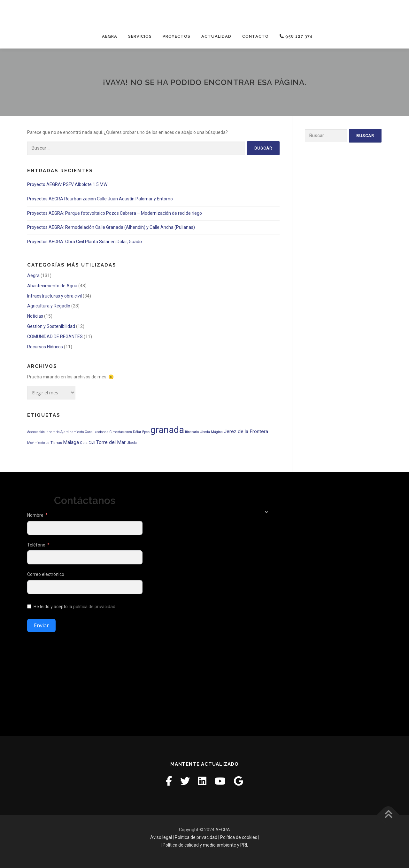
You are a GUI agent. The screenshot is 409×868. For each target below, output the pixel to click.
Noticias (35, 316)
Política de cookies (239, 837)
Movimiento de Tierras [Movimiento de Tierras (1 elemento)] (45, 443)
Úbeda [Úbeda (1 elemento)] (132, 443)
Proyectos (177, 36)
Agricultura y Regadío (49, 306)
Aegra (110, 36)
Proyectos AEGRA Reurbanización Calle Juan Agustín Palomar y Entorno (100, 199)
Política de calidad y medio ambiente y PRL (205, 845)
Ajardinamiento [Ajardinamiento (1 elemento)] (72, 432)
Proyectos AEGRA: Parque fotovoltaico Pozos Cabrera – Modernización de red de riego (115, 213)
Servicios (140, 36)
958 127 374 (296, 36)
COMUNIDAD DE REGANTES (55, 337)
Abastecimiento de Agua (52, 286)
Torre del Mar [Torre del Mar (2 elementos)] (111, 442)
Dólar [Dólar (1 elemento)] (137, 432)
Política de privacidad (196, 837)
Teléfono (36, 545)
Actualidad (216, 36)
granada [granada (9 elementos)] (167, 430)
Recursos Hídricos (45, 347)
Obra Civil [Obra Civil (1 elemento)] (88, 443)
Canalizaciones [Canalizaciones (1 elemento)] (96, 432)
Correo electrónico (46, 574)
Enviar (41, 625)
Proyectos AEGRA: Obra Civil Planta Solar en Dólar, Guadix (85, 242)
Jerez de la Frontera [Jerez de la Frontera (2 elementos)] (246, 431)
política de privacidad (94, 607)
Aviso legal (161, 837)
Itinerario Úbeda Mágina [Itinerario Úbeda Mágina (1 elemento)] (204, 432)
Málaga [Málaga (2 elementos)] (71, 442)
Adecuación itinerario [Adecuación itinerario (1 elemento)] (43, 432)
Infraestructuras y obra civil (54, 296)
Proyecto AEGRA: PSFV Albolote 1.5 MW (67, 184)
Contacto (255, 36)
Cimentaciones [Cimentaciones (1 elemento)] (121, 432)
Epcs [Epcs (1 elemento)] (146, 432)
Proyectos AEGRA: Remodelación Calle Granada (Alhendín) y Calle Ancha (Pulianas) (111, 227)
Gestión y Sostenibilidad (51, 326)
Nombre (35, 515)
